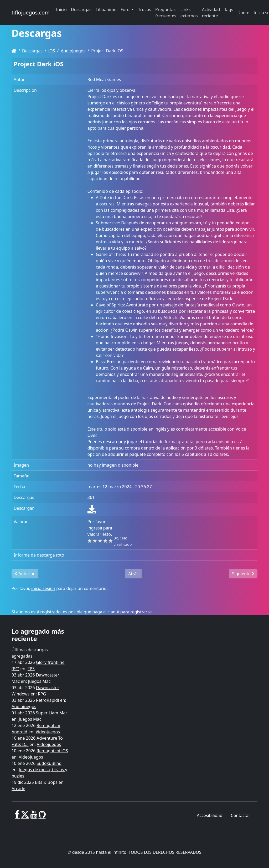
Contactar (240, 815)
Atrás (133, 574)
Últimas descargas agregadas (30, 653)
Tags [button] (229, 9)
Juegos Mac (39, 681)
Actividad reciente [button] (211, 13)
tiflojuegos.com (31, 12)
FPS (31, 669)
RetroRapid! (48, 700)
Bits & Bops (46, 782)
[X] (25, 816)
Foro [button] (126, 9)
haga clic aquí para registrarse (122, 612)
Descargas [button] (81, 9)
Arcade (18, 789)
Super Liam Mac (52, 713)
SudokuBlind (49, 763)
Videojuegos (48, 732)
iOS (52, 51)
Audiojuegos (73, 51)
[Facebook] (17, 816)
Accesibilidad (209, 815)
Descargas (32, 51)
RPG (42, 694)
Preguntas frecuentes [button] (166, 13)
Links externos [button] (189, 13)
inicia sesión (43, 588)
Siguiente (243, 574)
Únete (243, 13)
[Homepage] (14, 51)
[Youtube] (34, 816)
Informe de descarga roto (39, 555)
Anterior (25, 574)
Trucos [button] (144, 9)
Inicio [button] (61, 9)
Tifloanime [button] (106, 9)
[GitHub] (42, 816)
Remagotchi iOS (52, 751)
